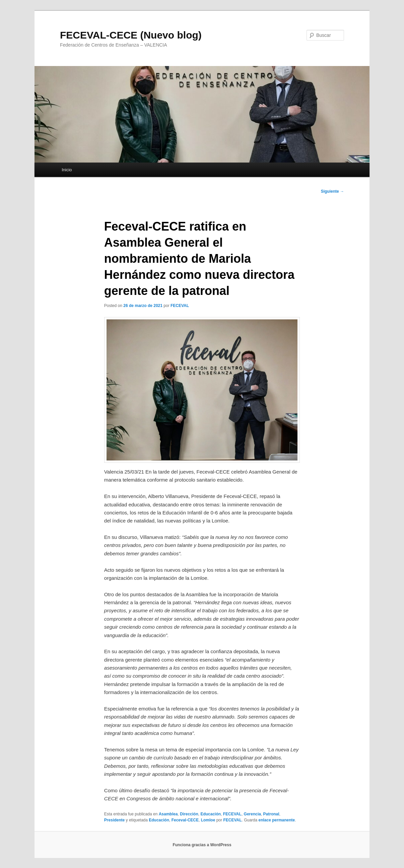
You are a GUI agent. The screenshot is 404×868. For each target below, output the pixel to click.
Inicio (67, 170)
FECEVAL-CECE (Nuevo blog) (131, 35)
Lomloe (208, 820)
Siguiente (332, 191)
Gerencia (252, 814)
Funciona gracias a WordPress (202, 845)
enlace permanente (277, 820)
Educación (211, 814)
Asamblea (168, 814)
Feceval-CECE (185, 820)
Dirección (189, 814)
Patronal (271, 814)
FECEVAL (180, 306)
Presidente (114, 820)
